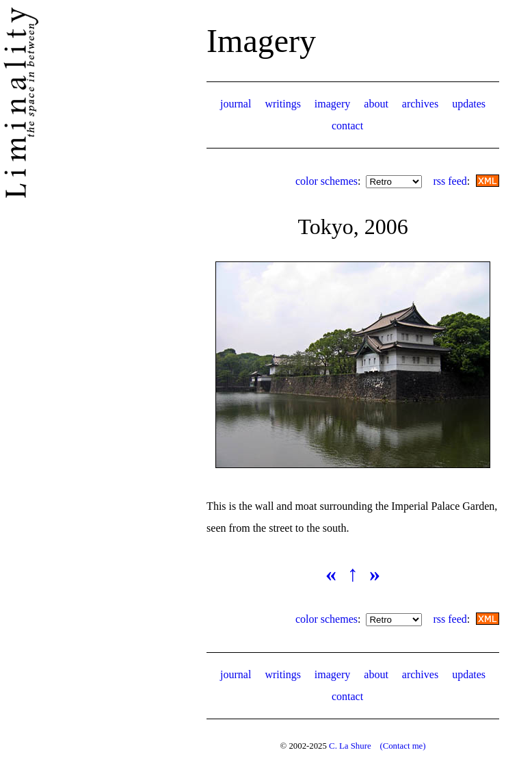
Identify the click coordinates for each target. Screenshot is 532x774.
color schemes (327, 181)
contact (347, 126)
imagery (332, 104)
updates (469, 104)
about (376, 104)
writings (282, 104)
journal (236, 104)
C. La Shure (350, 746)
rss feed (450, 181)
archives (420, 104)
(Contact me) (402, 746)
